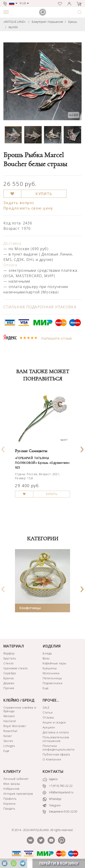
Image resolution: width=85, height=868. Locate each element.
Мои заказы (12, 784)
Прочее (9, 688)
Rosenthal (10, 731)
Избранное (12, 789)
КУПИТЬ (44, 194)
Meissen (9, 716)
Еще (46, 688)
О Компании (52, 759)
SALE (46, 708)
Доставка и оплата (56, 732)
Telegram (52, 805)
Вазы (46, 658)
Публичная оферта (56, 754)
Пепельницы (52, 678)
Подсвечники (53, 683)
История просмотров (18, 794)
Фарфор (9, 653)
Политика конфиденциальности (59, 748)
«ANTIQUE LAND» (15, 22)
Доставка (12, 243)
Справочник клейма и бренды (20, 709)
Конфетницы (30, 608)
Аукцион (49, 727)
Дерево (9, 683)
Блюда (47, 653)
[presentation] (3, 448)
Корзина (10, 804)
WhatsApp (52, 799)
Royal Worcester (15, 726)
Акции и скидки (54, 722)
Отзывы (48, 717)
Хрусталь (10, 658)
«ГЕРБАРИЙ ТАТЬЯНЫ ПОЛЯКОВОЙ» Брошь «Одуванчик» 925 (42, 463)
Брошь (73, 22)
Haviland (10, 721)
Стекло (8, 663)
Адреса (50, 779)
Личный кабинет (16, 779)
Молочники (51, 673)
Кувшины (50, 668)
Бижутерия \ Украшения (47, 22)
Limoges (9, 746)
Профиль (10, 799)
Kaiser (8, 736)
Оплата (10, 265)
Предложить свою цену (28, 208)
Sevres (8, 741)
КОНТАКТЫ (53, 771)
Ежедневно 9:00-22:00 (60, 812)
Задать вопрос (19, 203)
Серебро (10, 673)
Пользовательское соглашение (56, 739)
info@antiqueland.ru (58, 792)
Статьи (48, 713)
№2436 (13, 27)
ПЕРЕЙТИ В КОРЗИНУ (59, 863)
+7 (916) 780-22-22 (58, 786)
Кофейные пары (54, 663)
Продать (9, 809)
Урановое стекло (16, 668)
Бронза (9, 678)
